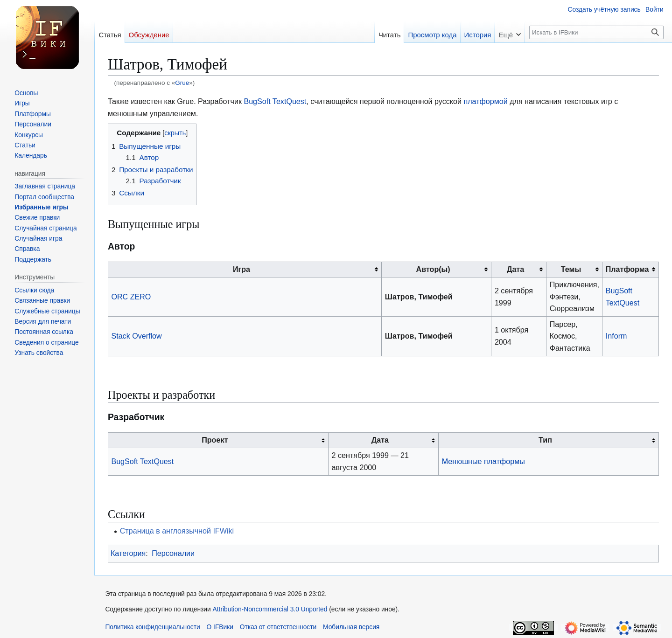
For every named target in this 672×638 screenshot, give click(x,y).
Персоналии (173, 553)
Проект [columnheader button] (215, 440)
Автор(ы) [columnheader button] (433, 269)
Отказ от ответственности (278, 627)
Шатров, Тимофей (419, 297)
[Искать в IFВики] (596, 32)
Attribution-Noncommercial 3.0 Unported (270, 609)
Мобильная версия (351, 627)
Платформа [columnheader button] (627, 269)
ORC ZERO (131, 297)
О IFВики (220, 627)
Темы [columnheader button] (571, 269)
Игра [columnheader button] (241, 269)
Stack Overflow (136, 336)
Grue (182, 83)
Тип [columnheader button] (545, 440)
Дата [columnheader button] (515, 269)
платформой (485, 101)
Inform (616, 336)
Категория (128, 553)
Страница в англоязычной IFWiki (177, 531)
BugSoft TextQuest (275, 101)
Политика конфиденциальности (152, 627)
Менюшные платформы (483, 461)
